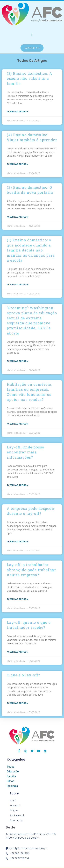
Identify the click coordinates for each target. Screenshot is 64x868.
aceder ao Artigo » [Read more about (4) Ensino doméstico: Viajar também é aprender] (18, 164)
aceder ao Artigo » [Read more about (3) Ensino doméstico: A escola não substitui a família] (18, 111)
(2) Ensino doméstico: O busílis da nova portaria (30, 190)
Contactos (16, 820)
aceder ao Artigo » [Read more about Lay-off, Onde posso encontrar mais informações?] (18, 485)
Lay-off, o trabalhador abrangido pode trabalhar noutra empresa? (31, 570)
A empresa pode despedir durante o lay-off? (31, 511)
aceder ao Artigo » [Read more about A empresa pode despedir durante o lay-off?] (18, 542)
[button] (32, 35)
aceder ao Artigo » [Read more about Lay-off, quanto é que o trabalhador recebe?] (18, 652)
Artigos (14, 810)
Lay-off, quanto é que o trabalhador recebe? (29, 625)
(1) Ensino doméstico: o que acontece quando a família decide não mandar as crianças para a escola (31, 250)
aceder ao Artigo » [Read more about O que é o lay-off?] (18, 703)
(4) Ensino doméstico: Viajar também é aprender (32, 137)
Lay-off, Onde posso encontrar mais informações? (26, 452)
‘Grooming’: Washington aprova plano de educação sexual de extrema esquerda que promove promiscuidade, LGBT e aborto (32, 320)
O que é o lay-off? (23, 675)
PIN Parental (17, 815)
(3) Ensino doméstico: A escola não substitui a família (30, 78)
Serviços (15, 805)
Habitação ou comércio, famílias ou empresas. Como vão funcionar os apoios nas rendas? (30, 392)
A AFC (13, 800)
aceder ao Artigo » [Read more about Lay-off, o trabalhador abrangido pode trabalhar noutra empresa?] (18, 599)
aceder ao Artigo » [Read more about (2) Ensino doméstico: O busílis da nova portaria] (18, 217)
